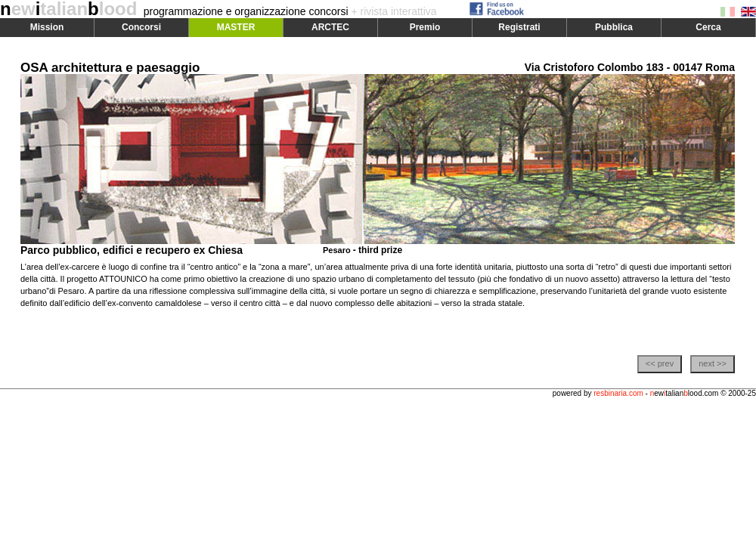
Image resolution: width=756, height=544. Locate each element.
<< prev (660, 363)
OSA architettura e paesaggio (110, 68)
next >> (713, 363)
